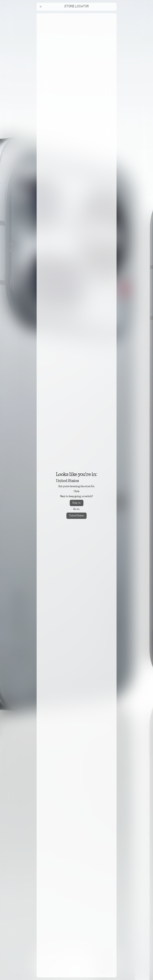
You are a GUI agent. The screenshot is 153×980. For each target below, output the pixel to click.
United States (76, 516)
